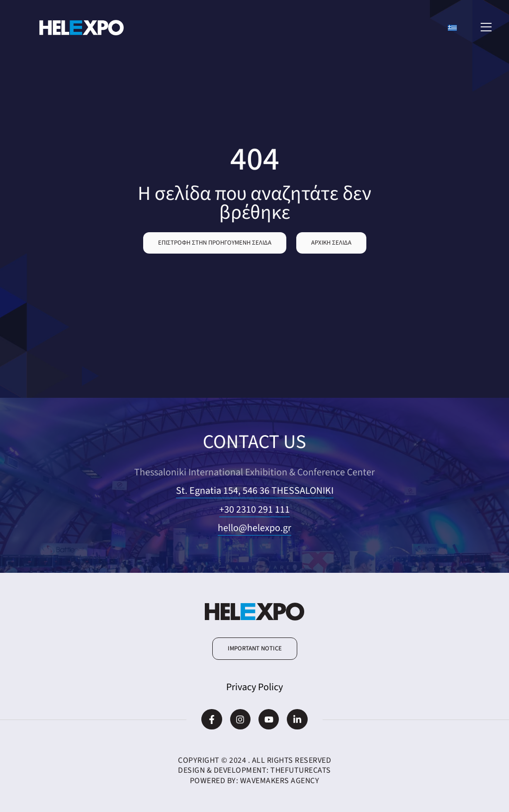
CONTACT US (254, 442)
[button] (215, 243)
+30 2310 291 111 (254, 510)
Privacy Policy (254, 687)
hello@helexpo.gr (254, 528)
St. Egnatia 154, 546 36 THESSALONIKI (255, 491)
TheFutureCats (301, 770)
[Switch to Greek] (452, 28)
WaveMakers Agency (280, 781)
